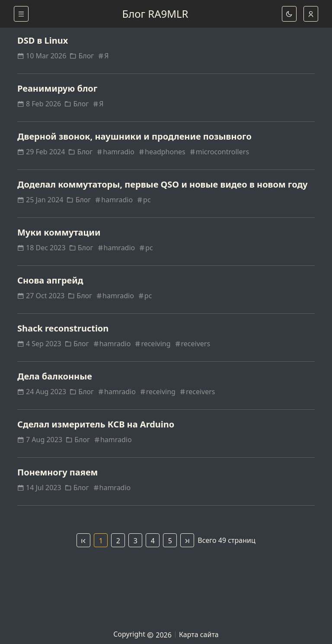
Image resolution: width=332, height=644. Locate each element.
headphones (162, 152)
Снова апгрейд (50, 280)
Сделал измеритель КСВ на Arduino (96, 424)
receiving (152, 344)
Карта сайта (199, 634)
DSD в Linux (43, 40)
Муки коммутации (59, 232)
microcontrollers (219, 152)
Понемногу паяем (57, 472)
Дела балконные (55, 376)
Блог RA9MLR (155, 14)
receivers (192, 344)
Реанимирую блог (57, 88)
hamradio (115, 152)
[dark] (289, 14)
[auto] (311, 14)
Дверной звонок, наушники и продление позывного (134, 136)
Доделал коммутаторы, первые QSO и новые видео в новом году (163, 184)
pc (144, 200)
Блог (82, 56)
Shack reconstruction (63, 328)
